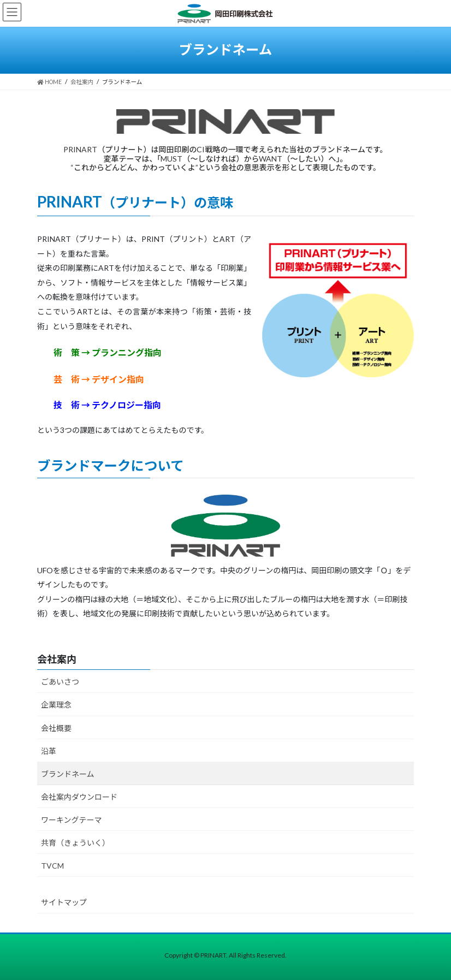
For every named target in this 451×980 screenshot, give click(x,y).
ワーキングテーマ (72, 820)
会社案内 (57, 659)
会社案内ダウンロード (79, 797)
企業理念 (56, 705)
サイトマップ (64, 902)
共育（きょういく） (75, 843)
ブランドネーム (68, 774)
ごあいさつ (60, 682)
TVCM (52, 866)
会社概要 (56, 728)
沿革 (49, 751)
